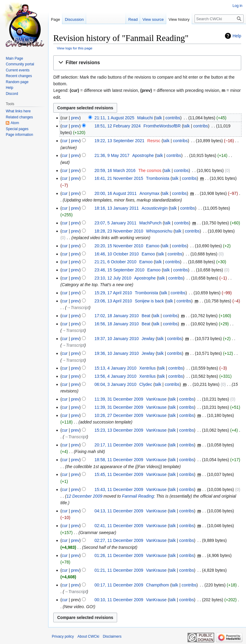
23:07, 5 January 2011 (115, 223)
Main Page (14, 58)
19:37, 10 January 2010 (117, 339)
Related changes (19, 117)
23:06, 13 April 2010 (113, 301)
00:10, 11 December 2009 (119, 600)
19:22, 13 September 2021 (120, 141)
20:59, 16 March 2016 (115, 170)
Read (133, 19)
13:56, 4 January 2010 (115, 376)
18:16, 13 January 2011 (117, 208)
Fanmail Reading (138, 496)
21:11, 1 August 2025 (114, 118)
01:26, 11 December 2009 (119, 555)
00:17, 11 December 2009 (119, 585)
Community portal (20, 64)
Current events (18, 70)
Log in (237, 6)
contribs (173, 118)
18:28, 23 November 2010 (119, 231)
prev (75, 118)
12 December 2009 (84, 496)
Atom (15, 123)
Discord (12, 94)
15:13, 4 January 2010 (115, 368)
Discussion (74, 19)
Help (237, 36)
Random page (17, 82)
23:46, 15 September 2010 (120, 270)
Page (55, 19)
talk (159, 118)
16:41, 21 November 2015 (119, 178)
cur (65, 126)
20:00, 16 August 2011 (116, 193)
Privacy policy (63, 636)
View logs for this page (75, 48)
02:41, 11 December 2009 (119, 526)
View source (153, 19)
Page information (19, 135)
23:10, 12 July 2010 (113, 278)
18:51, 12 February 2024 (118, 126)
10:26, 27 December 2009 (119, 415)
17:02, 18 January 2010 (117, 316)
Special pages (17, 129)
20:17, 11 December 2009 (119, 445)
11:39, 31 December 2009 (119, 399)
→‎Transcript (78, 308)
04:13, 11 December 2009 (119, 511)
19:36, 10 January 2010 (117, 353)
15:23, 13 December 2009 (119, 430)
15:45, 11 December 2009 (119, 474)
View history (179, 19)
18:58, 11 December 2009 (119, 460)
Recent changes (19, 76)
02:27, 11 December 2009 (119, 540)
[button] (147, 63)
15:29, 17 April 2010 (113, 293)
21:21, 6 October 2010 (115, 262)
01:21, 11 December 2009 (119, 570)
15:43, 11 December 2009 (119, 489)
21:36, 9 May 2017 (112, 155)
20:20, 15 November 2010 (119, 246)
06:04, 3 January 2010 (115, 384)
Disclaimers (112, 636)
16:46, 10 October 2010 (117, 254)
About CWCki (88, 636)
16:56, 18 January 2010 (117, 324)
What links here (18, 111)
